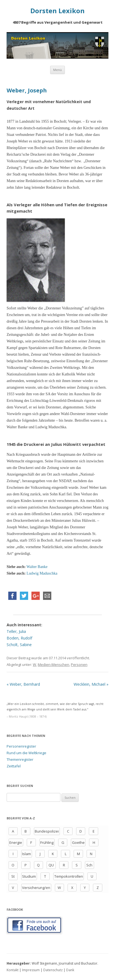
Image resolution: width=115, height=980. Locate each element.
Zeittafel (14, 766)
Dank (70, 970)
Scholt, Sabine (19, 645)
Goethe (78, 842)
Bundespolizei (47, 831)
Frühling (47, 842)
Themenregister (20, 759)
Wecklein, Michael (91, 684)
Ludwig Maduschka (42, 573)
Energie (16, 842)
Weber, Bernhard (23, 684)
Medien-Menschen (54, 665)
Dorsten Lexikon (57, 11)
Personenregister (21, 746)
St (13, 876)
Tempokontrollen (69, 876)
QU (51, 865)
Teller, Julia (16, 631)
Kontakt (13, 970)
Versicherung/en (36, 888)
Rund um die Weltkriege (26, 753)
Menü (57, 70)
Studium (29, 876)
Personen (79, 665)
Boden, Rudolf (19, 638)
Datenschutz (53, 970)
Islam (26, 854)
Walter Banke (37, 567)
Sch (89, 865)
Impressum (31, 970)
